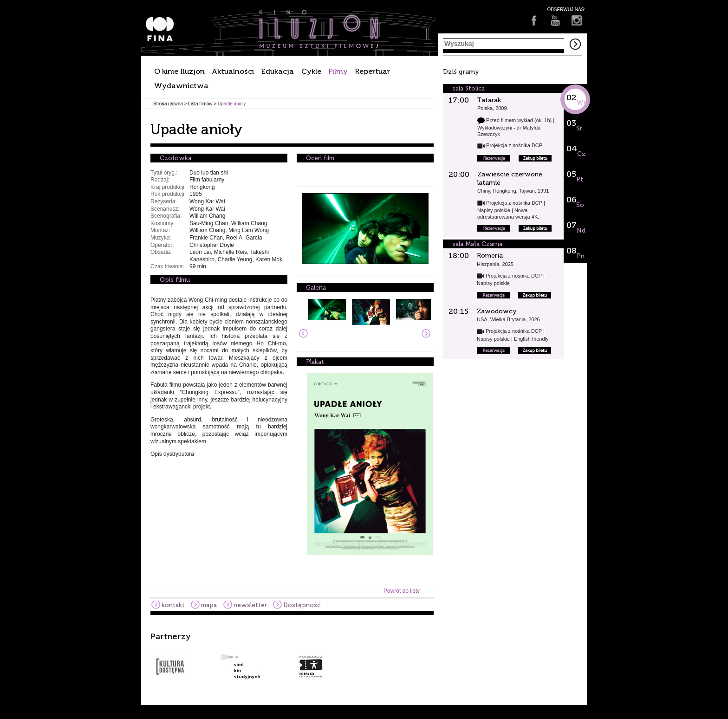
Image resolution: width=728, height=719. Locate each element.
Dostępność (302, 605)
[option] (364, 656)
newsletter (250, 605)
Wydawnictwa (181, 86)
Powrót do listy (402, 591)
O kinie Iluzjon (179, 71)
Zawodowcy (497, 311)
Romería (490, 256)
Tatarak (489, 100)
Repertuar (372, 71)
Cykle (311, 71)
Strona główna (168, 104)
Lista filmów (200, 104)
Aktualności (233, 71)
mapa (209, 605)
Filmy (338, 71)
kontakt (173, 605)
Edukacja (277, 71)
